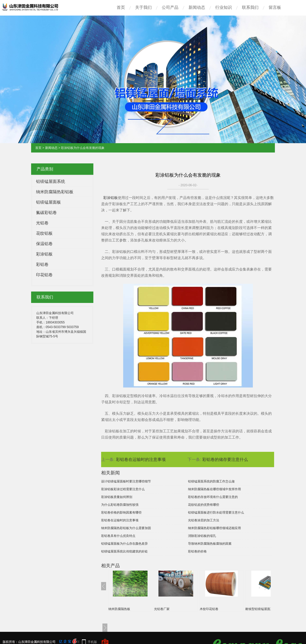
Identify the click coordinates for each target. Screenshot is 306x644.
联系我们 (250, 7)
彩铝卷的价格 (197, 551)
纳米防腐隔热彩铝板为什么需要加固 (126, 528)
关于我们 (143, 7)
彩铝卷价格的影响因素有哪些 (121, 513)
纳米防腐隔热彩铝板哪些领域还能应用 (214, 528)
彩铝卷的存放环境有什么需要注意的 (213, 497)
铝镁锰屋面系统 (51, 181)
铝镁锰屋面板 (48, 202)
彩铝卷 (42, 264)
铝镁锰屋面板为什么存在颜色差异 (124, 544)
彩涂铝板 (44, 254)
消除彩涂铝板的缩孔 (202, 536)
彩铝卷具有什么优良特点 (118, 536)
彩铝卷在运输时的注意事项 (141, 459)
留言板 (275, 7)
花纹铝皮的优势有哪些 (204, 505)
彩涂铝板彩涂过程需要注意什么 (123, 489)
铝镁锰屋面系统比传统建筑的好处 (124, 551)
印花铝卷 (44, 275)
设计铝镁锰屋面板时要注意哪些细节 (126, 481)
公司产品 (170, 7)
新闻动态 (197, 7)
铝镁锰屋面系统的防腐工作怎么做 (211, 481)
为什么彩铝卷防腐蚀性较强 (120, 505)
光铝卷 (42, 223)
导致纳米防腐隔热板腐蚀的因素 (210, 544)
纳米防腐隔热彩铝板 (55, 192)
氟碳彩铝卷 (46, 213)
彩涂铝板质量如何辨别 (117, 497)
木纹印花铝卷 (209, 609)
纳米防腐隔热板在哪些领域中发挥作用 (214, 489)
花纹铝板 (44, 233)
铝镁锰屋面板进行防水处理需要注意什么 (216, 513)
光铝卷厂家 (162, 609)
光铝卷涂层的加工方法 (204, 520)
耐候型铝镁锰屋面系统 (261, 609)
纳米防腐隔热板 (119, 609)
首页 (121, 7)
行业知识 (224, 7)
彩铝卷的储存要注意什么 (225, 459)
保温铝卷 (44, 244)
